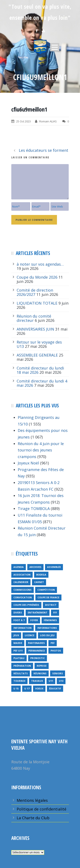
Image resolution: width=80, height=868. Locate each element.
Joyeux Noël (28, 463)
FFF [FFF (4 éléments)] (55, 612)
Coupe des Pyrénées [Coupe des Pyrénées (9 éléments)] (26, 605)
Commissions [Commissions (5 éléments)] (23, 590)
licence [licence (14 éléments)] (30, 635)
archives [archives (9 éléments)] (35, 567)
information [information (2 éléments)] (23, 628)
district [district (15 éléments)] (51, 605)
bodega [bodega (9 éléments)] (41, 575)
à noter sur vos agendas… (40, 264)
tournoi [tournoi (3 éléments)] (19, 681)
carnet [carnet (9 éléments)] (39, 582)
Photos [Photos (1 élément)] (56, 651)
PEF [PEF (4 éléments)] (53, 643)
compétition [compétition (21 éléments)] (46, 590)
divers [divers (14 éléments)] (18, 612)
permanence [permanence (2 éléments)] (37, 651)
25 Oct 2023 (23, 121)
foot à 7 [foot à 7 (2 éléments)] (19, 620)
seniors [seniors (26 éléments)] (58, 673)
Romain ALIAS (48, 121)
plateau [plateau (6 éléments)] (19, 658)
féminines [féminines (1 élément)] (50, 620)
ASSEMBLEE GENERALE (37, 355)
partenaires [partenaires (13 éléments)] (36, 643)
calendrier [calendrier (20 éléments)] (21, 582)
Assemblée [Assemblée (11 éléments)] (54, 567)
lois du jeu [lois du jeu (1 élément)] (47, 635)
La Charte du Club (33, 818)
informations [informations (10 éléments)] (47, 628)
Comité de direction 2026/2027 (35, 292)
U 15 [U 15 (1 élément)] (16, 688)
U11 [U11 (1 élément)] (51, 681)
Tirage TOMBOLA (34, 508)
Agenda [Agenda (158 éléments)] (19, 567)
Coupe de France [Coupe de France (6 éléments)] (48, 597)
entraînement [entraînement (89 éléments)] (38, 612)
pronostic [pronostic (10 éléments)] (38, 658)
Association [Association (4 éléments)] (22, 575)
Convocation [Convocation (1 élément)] (23, 597)
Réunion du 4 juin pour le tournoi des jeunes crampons (41, 450)
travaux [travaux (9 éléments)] (37, 681)
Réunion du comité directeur (34, 318)
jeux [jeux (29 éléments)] (16, 635)
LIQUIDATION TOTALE (37, 303)
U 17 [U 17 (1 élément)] (27, 688)
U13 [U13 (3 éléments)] (61, 681)
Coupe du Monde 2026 (37, 277)
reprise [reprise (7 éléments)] (42, 666)
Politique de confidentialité (41, 809)
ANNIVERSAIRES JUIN (35, 329)
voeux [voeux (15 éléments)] (39, 688)
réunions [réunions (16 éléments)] (40, 673)
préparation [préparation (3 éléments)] (22, 666)
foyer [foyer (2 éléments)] (34, 620)
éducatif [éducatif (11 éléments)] (55, 688)
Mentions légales (32, 800)
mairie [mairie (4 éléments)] (18, 643)
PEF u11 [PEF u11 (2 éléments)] (18, 651)
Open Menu (55, 47)
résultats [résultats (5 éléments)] (21, 673)
